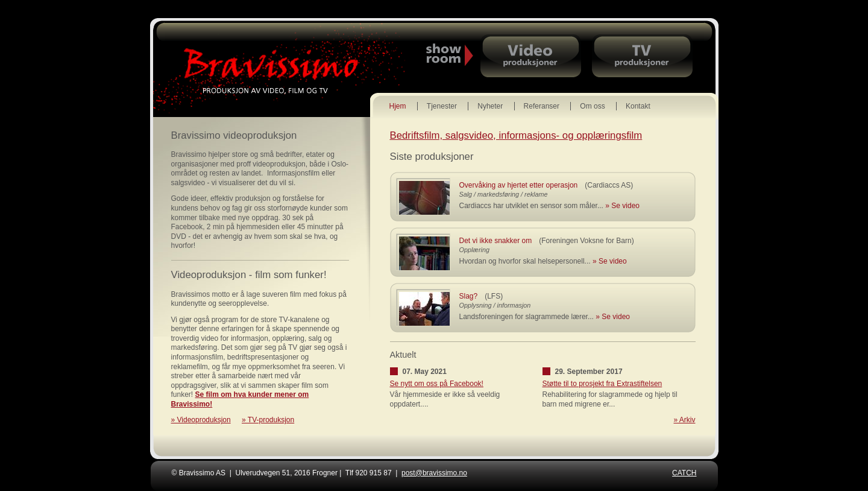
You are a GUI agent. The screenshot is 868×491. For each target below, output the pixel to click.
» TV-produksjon (268, 420)
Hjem (398, 106)
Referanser (542, 106)
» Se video (622, 206)
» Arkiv (684, 420)
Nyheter (490, 106)
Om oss (592, 106)
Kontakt (638, 106)
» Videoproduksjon (201, 420)
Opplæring (474, 250)
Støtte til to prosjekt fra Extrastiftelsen (602, 384)
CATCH (684, 473)
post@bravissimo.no (434, 473)
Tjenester (442, 106)
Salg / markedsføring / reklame (504, 194)
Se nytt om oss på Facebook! (437, 384)
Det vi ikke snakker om (496, 241)
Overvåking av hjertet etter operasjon (519, 185)
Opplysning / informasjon (495, 305)
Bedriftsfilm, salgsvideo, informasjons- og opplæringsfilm (516, 135)
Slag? (469, 296)
